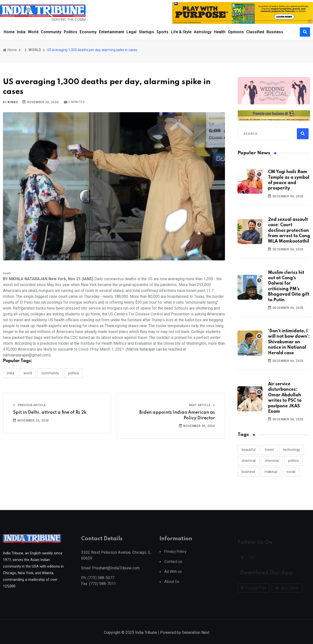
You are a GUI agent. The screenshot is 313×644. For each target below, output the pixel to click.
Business (275, 32)
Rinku (13, 102)
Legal (131, 32)
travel (269, 450)
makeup (271, 472)
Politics (71, 32)
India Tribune (146, 638)
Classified (255, 32)
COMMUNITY (50, 373)
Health (220, 32)
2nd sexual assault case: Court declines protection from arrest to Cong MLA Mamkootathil (289, 231)
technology (291, 450)
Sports (162, 32)
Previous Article (29, 405)
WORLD (35, 50)
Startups (146, 32)
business (248, 472)
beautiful (249, 450)
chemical (249, 461)
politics (293, 461)
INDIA (11, 373)
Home (9, 32)
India (21, 32)
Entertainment (112, 32)
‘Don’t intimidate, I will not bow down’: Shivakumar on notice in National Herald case (289, 342)
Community (51, 32)
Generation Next (196, 638)
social (291, 472)
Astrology (203, 32)
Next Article (202, 405)
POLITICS (74, 373)
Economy (88, 32)
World (33, 32)
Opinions (236, 32)
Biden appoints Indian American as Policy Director (177, 415)
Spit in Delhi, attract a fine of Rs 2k (50, 412)
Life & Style (181, 32)
